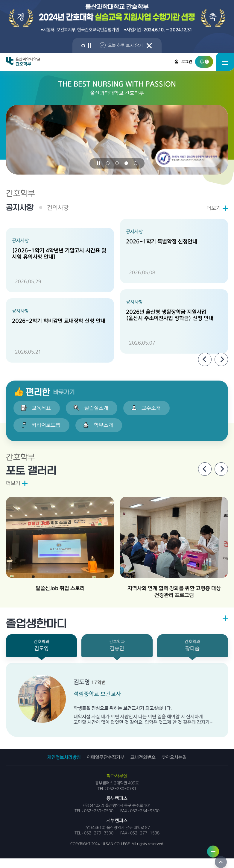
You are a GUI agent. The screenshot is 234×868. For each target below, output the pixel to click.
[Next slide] (221, 360)
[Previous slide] (205, 360)
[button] (82, 46)
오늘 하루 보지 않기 (127, 46)
